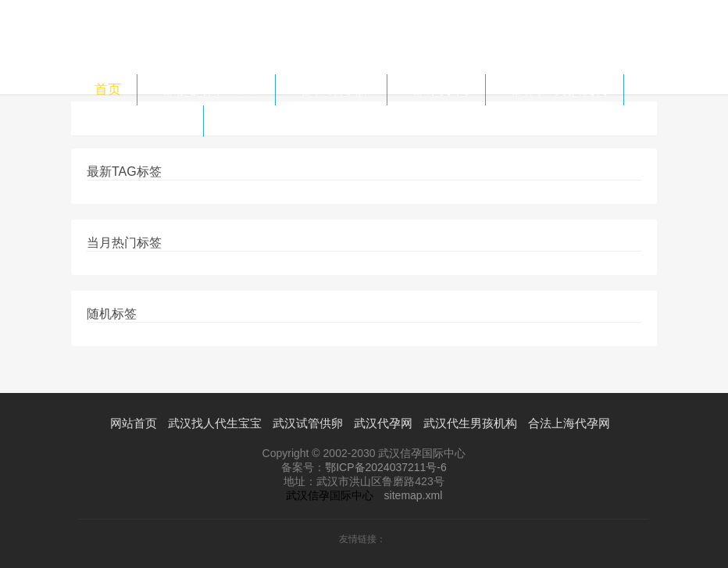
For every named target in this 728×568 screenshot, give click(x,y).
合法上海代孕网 (141, 121)
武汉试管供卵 (331, 89)
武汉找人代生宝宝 (206, 89)
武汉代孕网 (436, 89)
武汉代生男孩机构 (555, 89)
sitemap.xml (414, 495)
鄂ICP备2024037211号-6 (386, 467)
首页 (108, 89)
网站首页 (134, 423)
